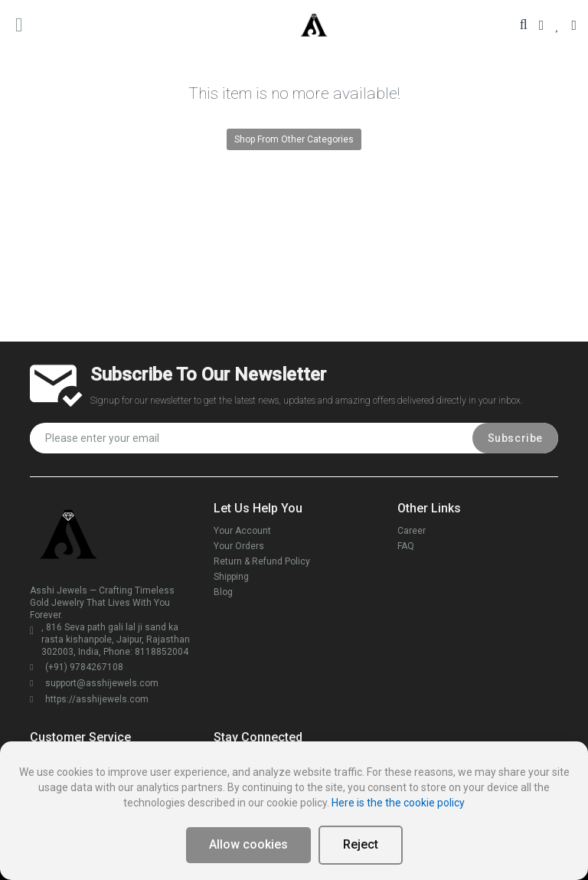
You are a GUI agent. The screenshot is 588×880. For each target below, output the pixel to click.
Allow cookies (248, 844)
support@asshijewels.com (94, 683)
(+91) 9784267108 (77, 667)
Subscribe (515, 438)
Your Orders (239, 546)
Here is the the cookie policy (398, 803)
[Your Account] (542, 25)
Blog (223, 592)
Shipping (231, 577)
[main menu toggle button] (19, 25)
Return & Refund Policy (262, 561)
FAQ (406, 546)
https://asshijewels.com (89, 699)
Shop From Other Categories (294, 139)
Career (412, 531)
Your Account (242, 531)
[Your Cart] (574, 25)
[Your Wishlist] (557, 25)
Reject (361, 844)
